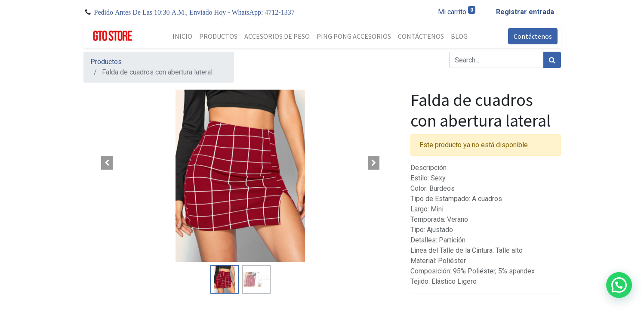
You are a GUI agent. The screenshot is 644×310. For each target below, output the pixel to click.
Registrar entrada (525, 12)
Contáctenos (533, 36)
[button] (107, 163)
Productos (106, 62)
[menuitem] (182, 36)
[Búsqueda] (552, 60)
